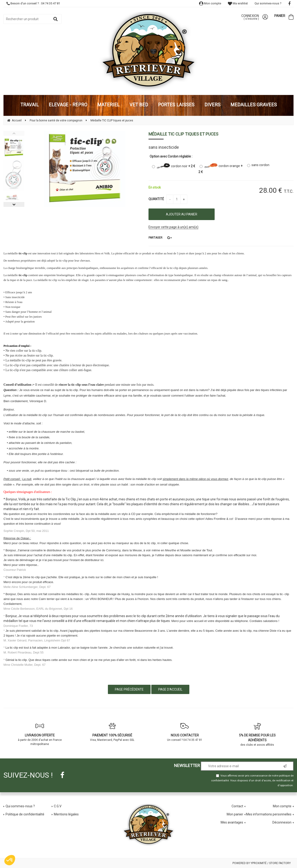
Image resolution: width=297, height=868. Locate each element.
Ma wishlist (238, 3)
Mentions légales (66, 814)
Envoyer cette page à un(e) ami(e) (173, 227)
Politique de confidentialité (25, 814)
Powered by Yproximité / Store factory (262, 863)
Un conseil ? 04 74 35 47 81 (185, 732)
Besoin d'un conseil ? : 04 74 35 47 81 (33, 3)
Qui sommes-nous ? (268, 3)
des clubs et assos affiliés (257, 734)
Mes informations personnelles (269, 814)
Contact (237, 806)
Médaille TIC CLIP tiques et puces (183, 134)
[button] (10, 860)
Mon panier (235, 814)
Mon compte (210, 3)
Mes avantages (232, 822)
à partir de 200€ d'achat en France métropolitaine (40, 734)
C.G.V (58, 806)
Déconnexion (282, 822)
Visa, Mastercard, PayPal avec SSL (112, 732)
